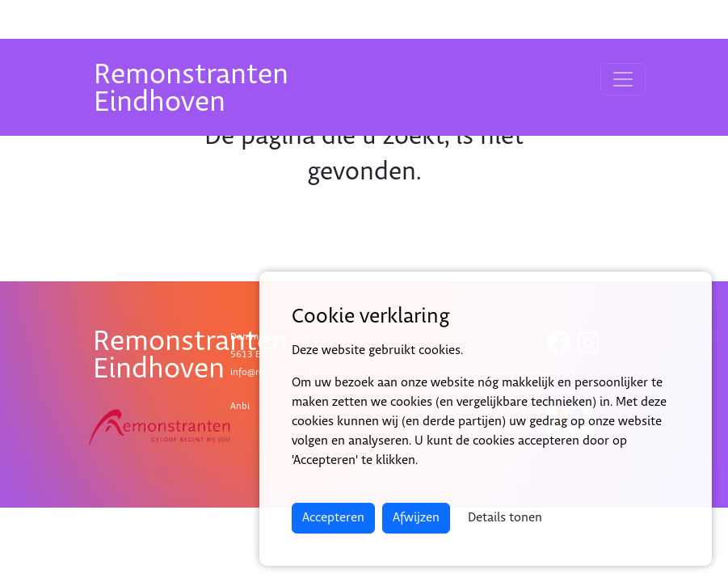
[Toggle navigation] (623, 79)
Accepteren (333, 518)
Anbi (240, 406)
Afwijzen (416, 518)
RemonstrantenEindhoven (191, 89)
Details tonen (505, 518)
